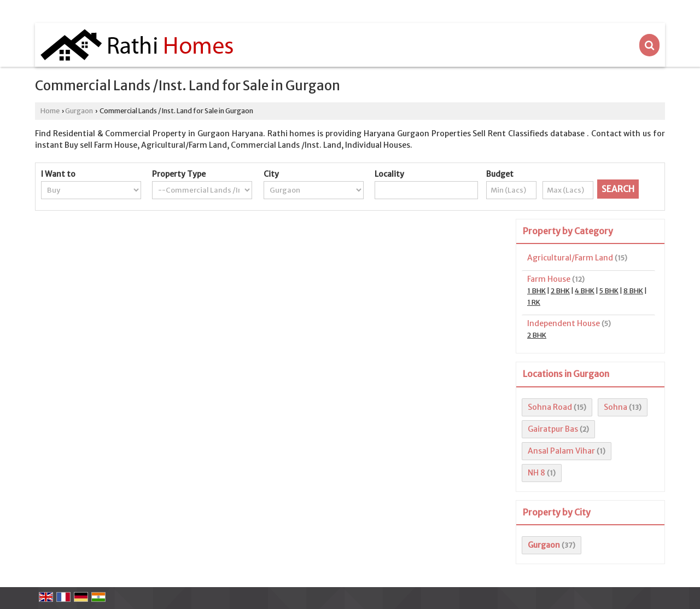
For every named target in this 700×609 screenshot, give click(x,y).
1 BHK (536, 291)
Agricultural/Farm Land (570, 258)
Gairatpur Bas (553, 429)
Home (50, 111)
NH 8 (536, 473)
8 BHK (633, 291)
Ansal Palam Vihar (561, 451)
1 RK (534, 302)
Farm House (549, 279)
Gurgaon (79, 111)
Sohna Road (550, 407)
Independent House (564, 323)
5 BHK (609, 291)
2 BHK (560, 291)
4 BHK (585, 291)
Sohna (616, 407)
